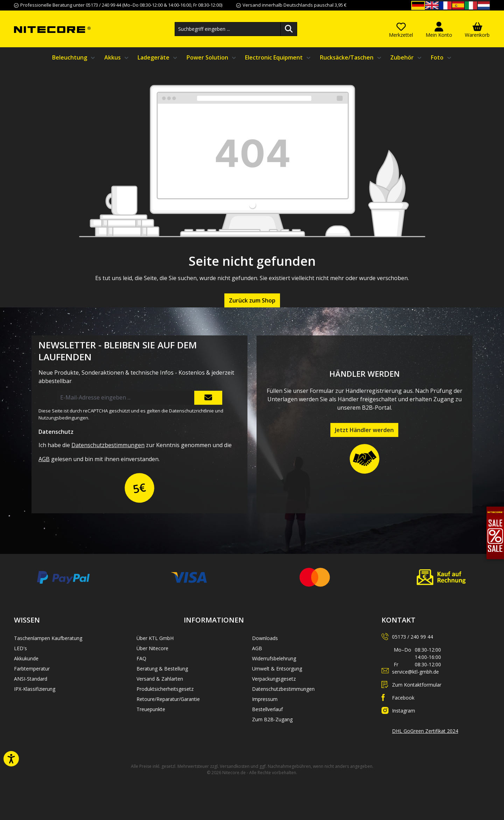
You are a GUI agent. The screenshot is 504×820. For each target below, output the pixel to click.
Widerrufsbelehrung (274, 658)
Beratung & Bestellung (162, 669)
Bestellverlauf (267, 709)
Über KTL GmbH (155, 638)
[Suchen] (289, 29)
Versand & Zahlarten (160, 679)
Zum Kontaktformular (417, 685)
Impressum (265, 699)
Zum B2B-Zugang (272, 719)
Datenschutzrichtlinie (191, 411)
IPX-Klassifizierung (35, 689)
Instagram (404, 711)
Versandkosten (235, 766)
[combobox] (228, 29)
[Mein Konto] (439, 29)
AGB (44, 459)
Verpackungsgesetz (274, 679)
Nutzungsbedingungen (63, 418)
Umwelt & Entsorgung (277, 669)
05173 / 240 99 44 (412, 637)
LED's (20, 648)
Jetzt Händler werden (364, 430)
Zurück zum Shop (252, 300)
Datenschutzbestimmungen (108, 445)
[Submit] (208, 398)
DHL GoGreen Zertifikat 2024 (425, 731)
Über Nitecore (152, 648)
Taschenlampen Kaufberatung (48, 638)
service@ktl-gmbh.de (415, 672)
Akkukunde (26, 658)
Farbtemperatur (32, 669)
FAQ (141, 658)
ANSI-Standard (31, 679)
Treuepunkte (151, 709)
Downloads (265, 638)
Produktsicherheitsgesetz (165, 689)
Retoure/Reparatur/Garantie (168, 699)
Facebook (403, 698)
